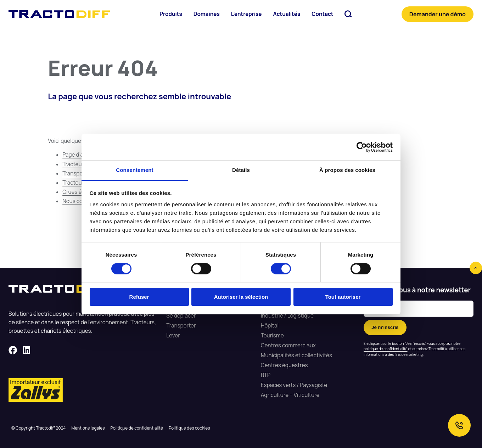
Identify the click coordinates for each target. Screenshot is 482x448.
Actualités (287, 14)
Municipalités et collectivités (296, 355)
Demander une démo (438, 14)
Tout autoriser (343, 297)
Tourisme (272, 335)
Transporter (181, 326)
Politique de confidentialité (137, 428)
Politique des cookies (189, 428)
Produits (171, 14)
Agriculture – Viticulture (290, 395)
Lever (173, 335)
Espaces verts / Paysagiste (294, 385)
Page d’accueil (80, 155)
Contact (322, 14)
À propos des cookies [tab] (347, 170)
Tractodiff (59, 14)
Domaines (207, 14)
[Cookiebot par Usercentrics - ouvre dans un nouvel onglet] (362, 147)
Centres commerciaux (288, 345)
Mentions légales (88, 428)
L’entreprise (246, 14)
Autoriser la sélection (241, 297)
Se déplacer (181, 316)
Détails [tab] (241, 170)
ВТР (266, 375)
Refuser (139, 297)
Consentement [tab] (134, 170)
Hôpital (270, 326)
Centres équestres (284, 365)
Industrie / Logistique (287, 316)
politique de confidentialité (386, 349)
